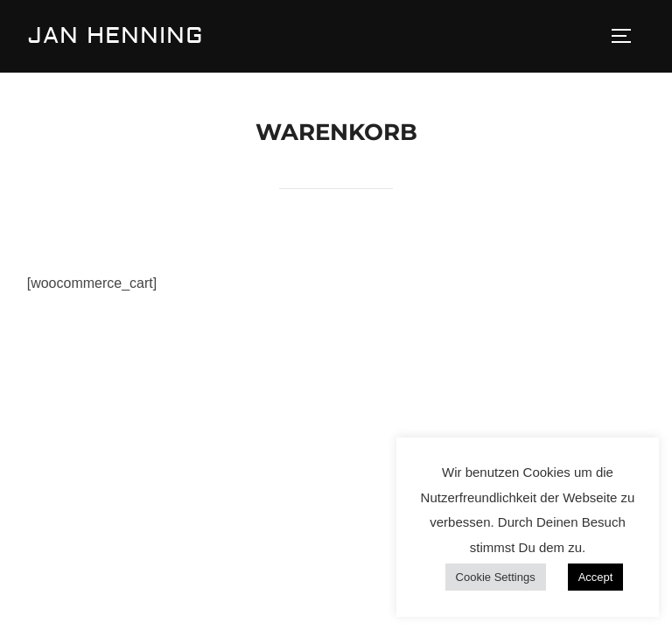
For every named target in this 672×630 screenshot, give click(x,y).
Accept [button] (596, 577)
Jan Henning (115, 36)
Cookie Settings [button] (496, 577)
